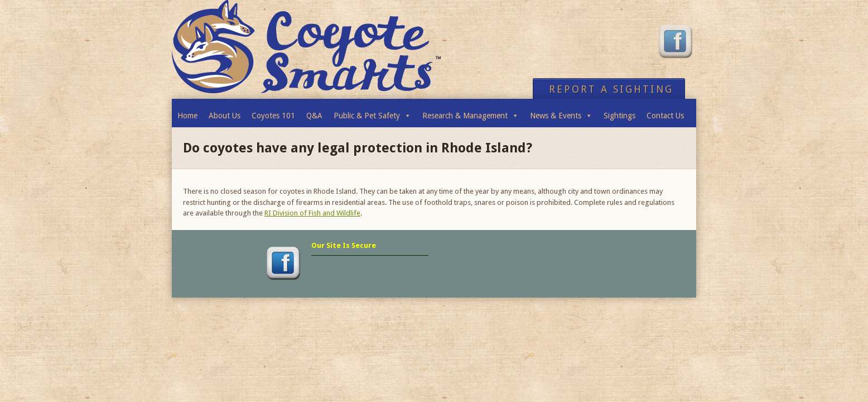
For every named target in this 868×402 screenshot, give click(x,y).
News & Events (561, 113)
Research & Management (471, 113)
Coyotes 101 (273, 116)
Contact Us (665, 116)
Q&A (314, 116)
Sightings (619, 116)
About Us (225, 116)
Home (187, 116)
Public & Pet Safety (372, 113)
